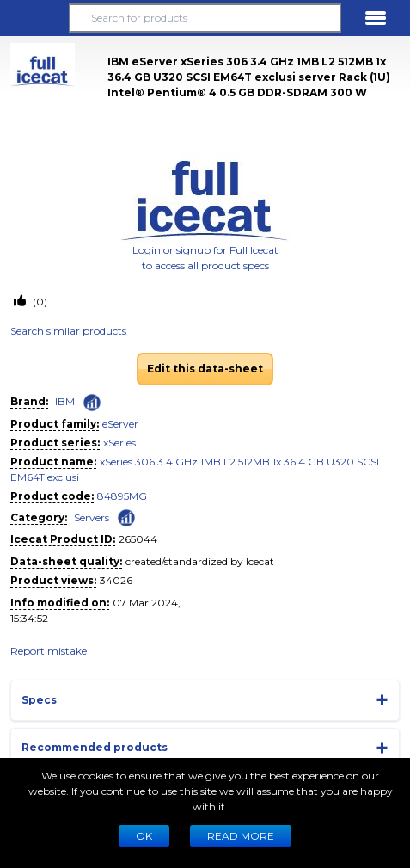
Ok (144, 836)
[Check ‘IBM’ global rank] (92, 403)
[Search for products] (205, 18)
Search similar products (68, 331)
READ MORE (241, 836)
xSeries (119, 443)
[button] (34, 18)
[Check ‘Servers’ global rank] (126, 517)
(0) (39, 302)
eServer (120, 424)
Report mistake (49, 651)
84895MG (122, 496)
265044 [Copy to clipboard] (138, 539)
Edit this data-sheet (205, 369)
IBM (65, 401)
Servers (92, 517)
